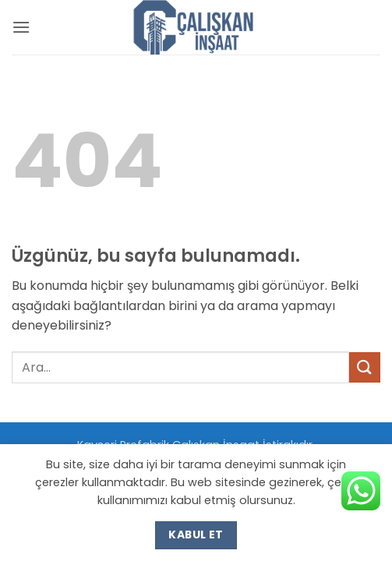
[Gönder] (365, 367)
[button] (21, 27)
